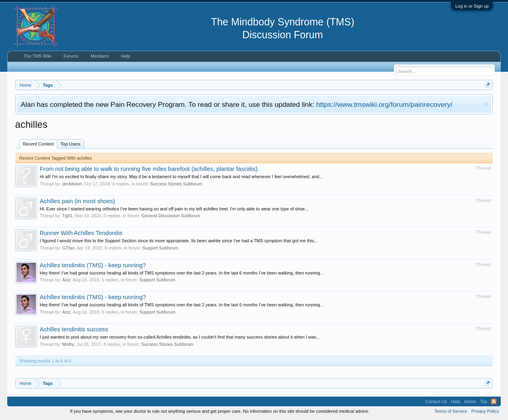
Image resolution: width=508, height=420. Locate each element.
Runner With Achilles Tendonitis (81, 233)
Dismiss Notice (486, 104)
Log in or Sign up (472, 6)
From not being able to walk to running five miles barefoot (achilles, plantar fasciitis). (150, 169)
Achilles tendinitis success (74, 329)
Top (484, 401)
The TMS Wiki (38, 56)
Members (100, 56)
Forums (71, 56)
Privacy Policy (485, 411)
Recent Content (38, 144)
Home (470, 401)
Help (126, 56)
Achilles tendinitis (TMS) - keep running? (93, 265)
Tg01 (67, 216)
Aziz (66, 280)
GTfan (68, 248)
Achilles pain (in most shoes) (78, 201)
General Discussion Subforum (171, 216)
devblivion (72, 184)
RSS (494, 401)
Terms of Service (451, 411)
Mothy (68, 344)
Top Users (71, 144)
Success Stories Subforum (176, 184)
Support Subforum (160, 248)
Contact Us (436, 401)
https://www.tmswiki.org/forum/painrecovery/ (384, 104)
